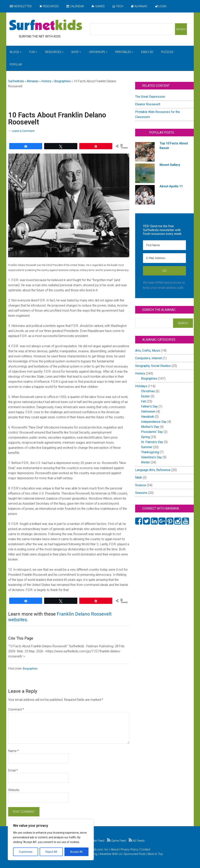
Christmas (148, 391)
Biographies (62, 81)
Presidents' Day (152, 432)
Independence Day (154, 422)
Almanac (33, 81)
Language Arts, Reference (153, 470)
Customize (26, 852)
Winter (145, 462)
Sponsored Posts (135, 854)
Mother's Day (150, 427)
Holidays (141, 386)
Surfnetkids (16, 81)
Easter (145, 396)
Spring (145, 437)
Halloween (148, 412)
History (46, 81)
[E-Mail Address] (164, 258)
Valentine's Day (151, 457)
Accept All (76, 852)
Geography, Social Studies (153, 366)
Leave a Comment (23, 131)
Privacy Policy (129, 849)
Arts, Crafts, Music (148, 351)
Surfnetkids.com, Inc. (96, 849)
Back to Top (155, 854)
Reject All (51, 852)
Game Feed (117, 841)
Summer (147, 447)
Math (139, 478)
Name (13, 751)
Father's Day (149, 406)
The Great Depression (150, 97)
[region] (51, 840)
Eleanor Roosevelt (148, 104)
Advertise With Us (111, 854)
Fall (143, 401)
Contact (145, 849)
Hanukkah (148, 417)
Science (141, 485)
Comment (16, 709)
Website (14, 790)
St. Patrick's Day (152, 442)
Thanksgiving (150, 452)
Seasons (141, 493)
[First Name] (164, 245)
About (115, 849)
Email (13, 770)
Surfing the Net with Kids (46, 25)
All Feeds (137, 841)
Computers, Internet (149, 358)
